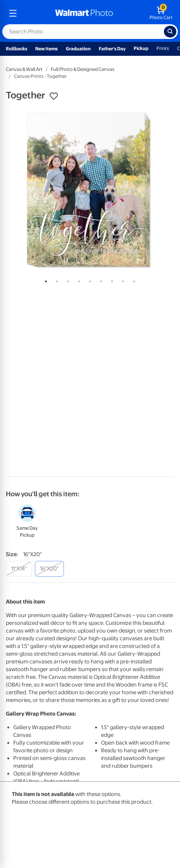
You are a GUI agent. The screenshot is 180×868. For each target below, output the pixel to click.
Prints (163, 48)
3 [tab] (66, 280)
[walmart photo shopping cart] (161, 13)
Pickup (141, 48)
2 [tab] (55, 280)
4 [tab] (78, 280)
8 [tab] (122, 280)
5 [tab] (89, 280)
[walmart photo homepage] (84, 13)
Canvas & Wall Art (24, 69)
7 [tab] (111, 280)
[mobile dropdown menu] (13, 13)
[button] (54, 96)
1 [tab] (44, 280)
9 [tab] (133, 280)
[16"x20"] (49, 569)
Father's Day (112, 49)
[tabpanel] (90, 190)
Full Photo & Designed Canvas (82, 69)
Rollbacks (17, 49)
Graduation (78, 49)
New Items (46, 49)
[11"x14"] (19, 569)
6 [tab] (100, 280)
